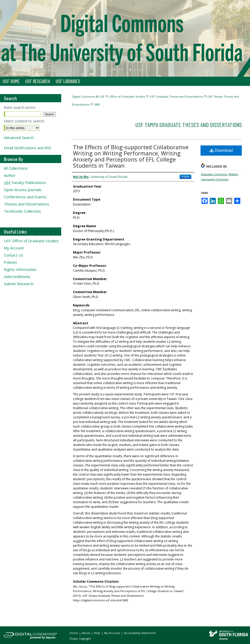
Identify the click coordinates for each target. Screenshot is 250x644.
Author (10, 175)
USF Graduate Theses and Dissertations (176, 96)
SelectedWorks (17, 277)
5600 (97, 104)
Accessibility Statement (140, 633)
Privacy (74, 639)
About (86, 633)
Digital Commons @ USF (88, 96)
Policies (10, 262)
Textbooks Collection (22, 211)
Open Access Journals (23, 190)
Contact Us (14, 255)
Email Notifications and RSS (28, 148)
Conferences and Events (25, 197)
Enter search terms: (20, 107)
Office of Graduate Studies (127, 96)
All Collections (16, 168)
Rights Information (20, 269)
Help (97, 633)
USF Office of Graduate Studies (31, 241)
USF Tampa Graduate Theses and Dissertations (189, 125)
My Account (14, 248)
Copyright (85, 639)
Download (221, 150)
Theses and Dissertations (27, 204)
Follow (185, 177)
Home (74, 633)
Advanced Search (19, 137)
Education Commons (214, 174)
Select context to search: (24, 121)
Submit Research (19, 284)
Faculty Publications (25, 182)
